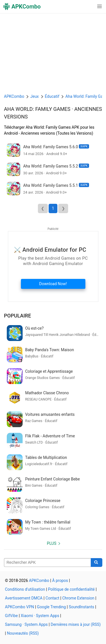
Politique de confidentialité (71, 589)
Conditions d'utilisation (25, 589)
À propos (60, 581)
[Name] (47, 563)
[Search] (97, 563)
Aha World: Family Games (37, 109)
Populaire (18, 316)
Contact (52, 598)
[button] (88, 7)
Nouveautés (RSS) (23, 633)
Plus (52, 543)
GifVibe (11, 616)
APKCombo (14, 96)
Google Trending (51, 607)
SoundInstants (81, 607)
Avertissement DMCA (24, 598)
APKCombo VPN (20, 607)
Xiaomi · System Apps (40, 616)
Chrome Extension (78, 598)
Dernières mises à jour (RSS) (76, 624)
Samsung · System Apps (26, 624)
